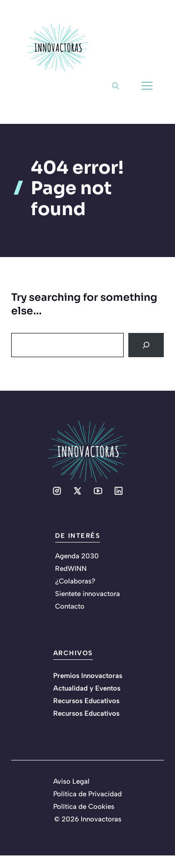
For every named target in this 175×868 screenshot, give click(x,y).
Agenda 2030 (77, 556)
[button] (115, 86)
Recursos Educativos (86, 701)
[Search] (146, 345)
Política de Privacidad (87, 794)
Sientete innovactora (87, 594)
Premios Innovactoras (88, 676)
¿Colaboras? (75, 581)
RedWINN (71, 569)
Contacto (70, 606)
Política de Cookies (84, 807)
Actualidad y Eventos (87, 688)
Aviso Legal (71, 781)
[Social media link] (57, 491)
